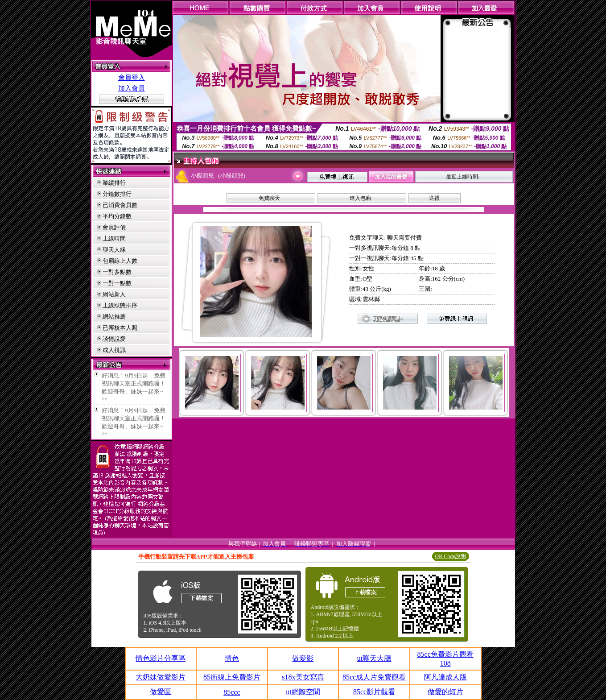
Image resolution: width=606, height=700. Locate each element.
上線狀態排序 (120, 305)
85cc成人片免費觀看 (374, 677)
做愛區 (161, 692)
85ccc (232, 692)
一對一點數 (117, 283)
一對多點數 (117, 272)
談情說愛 (114, 339)
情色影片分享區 (161, 658)
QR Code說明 (451, 556)
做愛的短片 (445, 692)
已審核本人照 (120, 328)
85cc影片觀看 (374, 692)
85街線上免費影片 (232, 677)
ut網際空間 (303, 692)
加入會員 (132, 88)
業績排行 (114, 183)
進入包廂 (360, 198)
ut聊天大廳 (374, 658)
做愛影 (303, 658)
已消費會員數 (120, 205)
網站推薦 (114, 317)
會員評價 (114, 227)
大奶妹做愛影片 (161, 677)
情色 (232, 658)
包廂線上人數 (120, 261)
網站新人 (114, 294)
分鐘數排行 (117, 194)
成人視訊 (114, 350)
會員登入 (132, 78)
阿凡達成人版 (445, 677)
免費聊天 (269, 198)
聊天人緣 (114, 250)
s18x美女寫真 (303, 677)
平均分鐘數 (117, 216)
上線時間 (114, 238)
